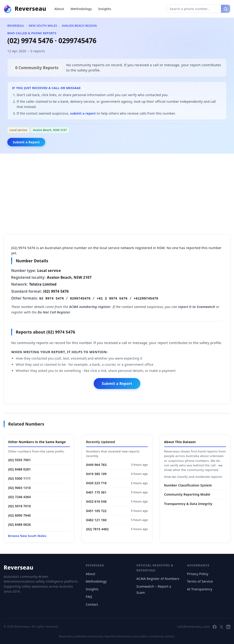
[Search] (226, 9)
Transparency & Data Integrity (188, 504)
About (59, 9)
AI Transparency (200, 589)
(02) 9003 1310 (19, 488)
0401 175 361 (96, 492)
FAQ (89, 597)
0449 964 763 (96, 465)
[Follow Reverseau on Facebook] (215, 627)
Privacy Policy (198, 574)
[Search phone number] (194, 9)
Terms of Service (200, 581)
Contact (92, 604)
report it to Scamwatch (197, 307)
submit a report (83, 113)
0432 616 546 (96, 501)
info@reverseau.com (194, 627)
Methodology (81, 9)
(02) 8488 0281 (19, 469)
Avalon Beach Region (79, 26)
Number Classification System (188, 485)
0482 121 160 (96, 520)
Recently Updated (101, 442)
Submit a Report (26, 142)
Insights (105, 9)
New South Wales (43, 26)
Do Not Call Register (54, 312)
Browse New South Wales (27, 536)
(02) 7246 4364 (19, 497)
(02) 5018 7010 (19, 506)
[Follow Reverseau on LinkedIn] (228, 627)
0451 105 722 (96, 511)
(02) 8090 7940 (19, 515)
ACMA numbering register (90, 307)
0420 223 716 (96, 483)
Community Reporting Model (187, 494)
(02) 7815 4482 (97, 529)
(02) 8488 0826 (19, 524)
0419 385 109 (96, 474)
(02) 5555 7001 (19, 460)
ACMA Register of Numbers (158, 579)
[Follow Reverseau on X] (221, 627)
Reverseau (16, 26)
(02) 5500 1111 (19, 478)
